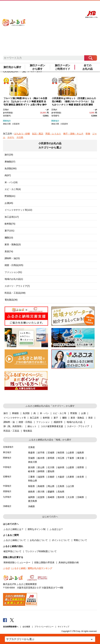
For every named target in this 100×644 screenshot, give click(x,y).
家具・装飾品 (77, 418)
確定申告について (12, 551)
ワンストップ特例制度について (41, 551)
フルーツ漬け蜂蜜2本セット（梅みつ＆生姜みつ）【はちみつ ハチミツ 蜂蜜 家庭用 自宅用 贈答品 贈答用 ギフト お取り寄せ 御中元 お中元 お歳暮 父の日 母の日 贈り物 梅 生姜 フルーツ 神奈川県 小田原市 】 (26, 104)
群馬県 (51, 458)
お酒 (83, 413)
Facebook (5, 620)
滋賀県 (41, 477)
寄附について (80, 540)
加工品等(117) (12, 217)
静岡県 (41, 471)
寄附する (71, 6)
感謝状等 (58, 422)
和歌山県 (33, 481)
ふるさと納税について (15, 540)
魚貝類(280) (11, 168)
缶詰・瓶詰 (38, 134)
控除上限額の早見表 (44, 562)
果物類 (15, 413)
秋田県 (61, 453)
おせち (11, 137)
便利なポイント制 (37, 529)
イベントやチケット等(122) (18, 210)
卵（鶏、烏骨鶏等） (14, 426)
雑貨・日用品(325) (14, 265)
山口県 (71, 486)
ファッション (43, 422)
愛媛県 (51, 492)
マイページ (63, 6)
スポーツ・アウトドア (78, 426)
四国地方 (7, 491)
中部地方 (7, 467)
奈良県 (81, 477)
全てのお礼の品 (88, 67)
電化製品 (28, 431)
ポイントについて (61, 540)
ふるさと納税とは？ (14, 529)
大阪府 (61, 477)
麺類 (64, 418)
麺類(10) (9, 238)
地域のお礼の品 (74, 422)
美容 (90, 418)
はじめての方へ (42, 6)
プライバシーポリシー (44, 627)
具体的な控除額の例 (69, 562)
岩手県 (41, 453)
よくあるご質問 (53, 6)
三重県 (31, 477)
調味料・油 (9, 422)
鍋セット (32, 426)
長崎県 (51, 497)
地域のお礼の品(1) (14, 279)
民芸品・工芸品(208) (15, 293)
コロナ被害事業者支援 (52, 426)
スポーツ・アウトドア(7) (17, 286)
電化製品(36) (11, 300)
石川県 (51, 467)
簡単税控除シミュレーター (17, 562)
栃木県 (41, 458)
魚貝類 (26, 413)
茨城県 (31, 458)
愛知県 (51, 471)
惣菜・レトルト (53, 134)
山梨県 (71, 467)
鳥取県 (31, 486)
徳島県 (31, 492)
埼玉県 (61, 458)
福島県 (81, 453)
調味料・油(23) (12, 258)
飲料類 (46, 418)
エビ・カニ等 (59, 413)
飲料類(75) (10, 224)
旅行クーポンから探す (37, 67)
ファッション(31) (13, 272)
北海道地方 (8, 447)
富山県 (41, 467)
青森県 (31, 453)
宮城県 (51, 453)
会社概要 (26, 627)
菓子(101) (9, 231)
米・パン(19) (11, 182)
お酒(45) (9, 203)
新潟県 (31, 467)
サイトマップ (63, 627)
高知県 (61, 492)
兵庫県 (71, 477)
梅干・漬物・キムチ (73, 134)
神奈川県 (7, 124)
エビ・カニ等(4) (13, 189)
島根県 (41, 486)
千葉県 (71, 458)
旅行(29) (9, 155)
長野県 (81, 467)
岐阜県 (31, 471)
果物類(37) (10, 162)
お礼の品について (39, 540)
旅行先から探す (12, 67)
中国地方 (7, 486)
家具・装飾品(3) (13, 244)
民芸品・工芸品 (11, 431)
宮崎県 (81, 497)
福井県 (61, 467)
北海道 (31, 447)
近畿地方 (7, 477)
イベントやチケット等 (15, 418)
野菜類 (74, 413)
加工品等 (34, 418)
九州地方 (7, 497)
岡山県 (51, 486)
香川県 (41, 492)
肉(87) (8, 175)
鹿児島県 (33, 501)
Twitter (12, 620)
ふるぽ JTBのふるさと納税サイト (17, 29)
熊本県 (61, 497)
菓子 (56, 418)
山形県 (71, 453)
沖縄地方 (7, 506)
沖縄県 (31, 506)
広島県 (61, 486)
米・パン (44, 413)
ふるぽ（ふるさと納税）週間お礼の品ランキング (28, 568)
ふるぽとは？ (56, 529)
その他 (20, 137)
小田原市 (16, 124)
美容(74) (9, 251)
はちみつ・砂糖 (22, 134)
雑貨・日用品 (25, 422)
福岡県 (31, 497)
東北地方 (7, 452)
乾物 (88, 134)
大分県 (71, 497)
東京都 (81, 458)
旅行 (6, 413)
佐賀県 (41, 497)
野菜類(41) (10, 196)
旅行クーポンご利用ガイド (63, 67)
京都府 (51, 477)
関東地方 (7, 121)
